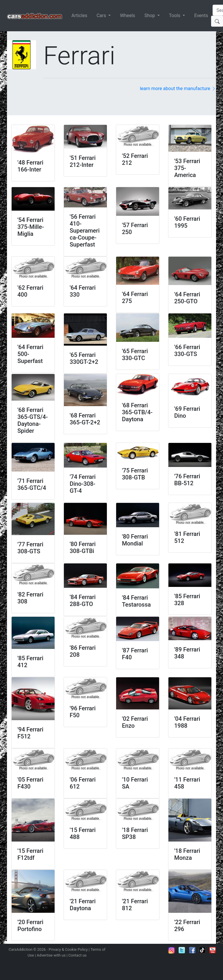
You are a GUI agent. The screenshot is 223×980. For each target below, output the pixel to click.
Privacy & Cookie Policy (68, 949)
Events (201, 15)
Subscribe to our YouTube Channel (213, 950)
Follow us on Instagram (172, 950)
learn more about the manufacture (178, 88)
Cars (102, 15)
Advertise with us (51, 955)
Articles (79, 15)
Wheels (127, 15)
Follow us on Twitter (182, 950)
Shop (150, 15)
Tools (175, 15)
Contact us (78, 955)
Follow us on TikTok (202, 950)
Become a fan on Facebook (192, 950)
